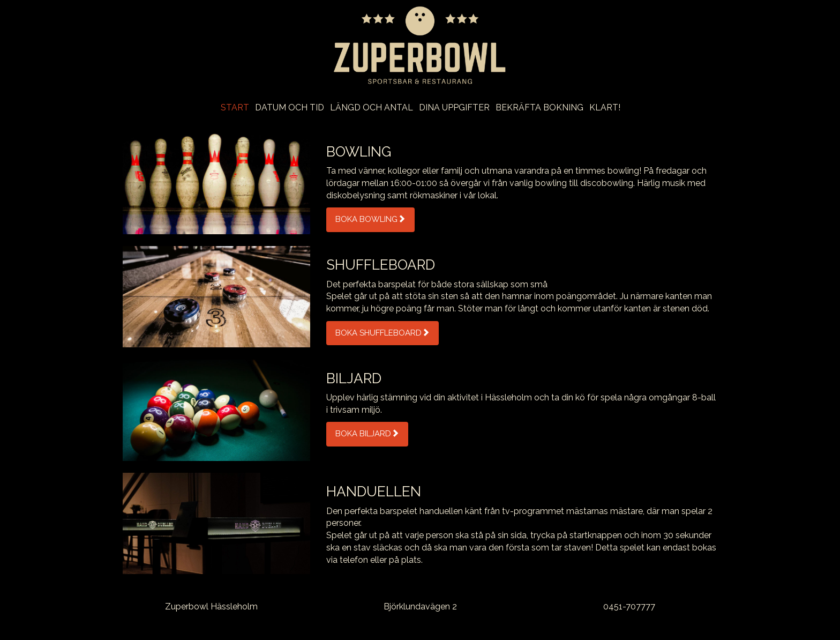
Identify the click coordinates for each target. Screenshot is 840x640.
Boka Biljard (367, 434)
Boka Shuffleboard (382, 333)
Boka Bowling (370, 219)
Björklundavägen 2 (420, 606)
